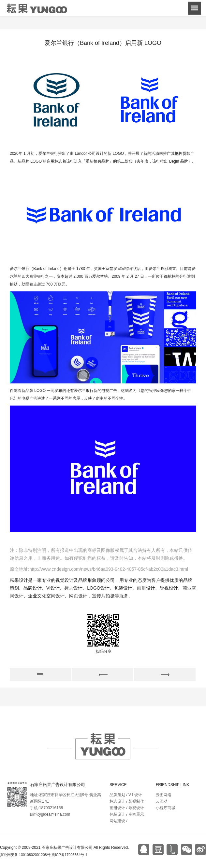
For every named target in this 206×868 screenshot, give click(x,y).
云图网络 (164, 795)
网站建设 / (118, 821)
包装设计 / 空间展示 (127, 814)
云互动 (162, 801)
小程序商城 (166, 808)
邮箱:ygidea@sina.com (50, 814)
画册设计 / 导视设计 (127, 808)
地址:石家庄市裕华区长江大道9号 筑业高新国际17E (65, 798)
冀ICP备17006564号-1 (69, 855)
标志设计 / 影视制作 (127, 801)
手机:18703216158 (46, 808)
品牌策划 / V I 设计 (126, 795)
